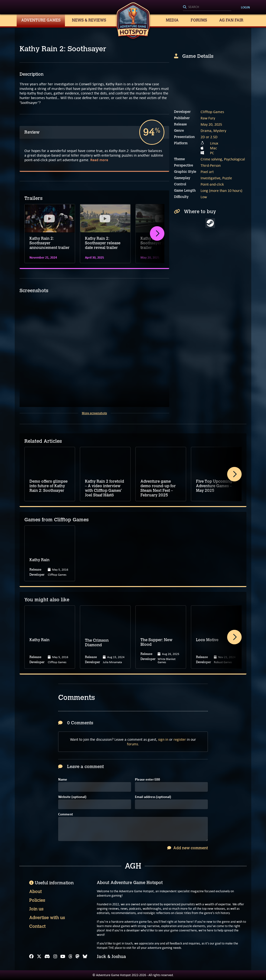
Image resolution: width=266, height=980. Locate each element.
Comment (66, 815)
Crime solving (211, 159)
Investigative (210, 178)
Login (245, 7)
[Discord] (47, 957)
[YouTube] (63, 957)
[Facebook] (31, 957)
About (35, 892)
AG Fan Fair (231, 20)
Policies (37, 900)
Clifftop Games (212, 112)
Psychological (234, 159)
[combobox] (207, 7)
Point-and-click (212, 184)
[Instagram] (55, 957)
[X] (39, 957)
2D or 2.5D (209, 137)
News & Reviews (89, 20)
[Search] (207, 7)
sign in (163, 739)
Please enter (147, 780)
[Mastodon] (77, 957)
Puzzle (227, 178)
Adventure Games (41, 20)
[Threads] (70, 957)
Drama (206, 131)
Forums (199, 20)
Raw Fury (208, 118)
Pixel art (207, 172)
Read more (99, 160)
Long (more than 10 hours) (221, 191)
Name (63, 780)
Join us (36, 909)
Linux (214, 143)
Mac (213, 148)
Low (204, 197)
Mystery (220, 131)
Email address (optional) (153, 797)
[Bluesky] (85, 957)
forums (133, 744)
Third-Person (211, 165)
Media (172, 20)
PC (212, 153)
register (180, 739)
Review (32, 132)
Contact (37, 926)
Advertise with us (47, 918)
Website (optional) (72, 797)
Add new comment (188, 848)
